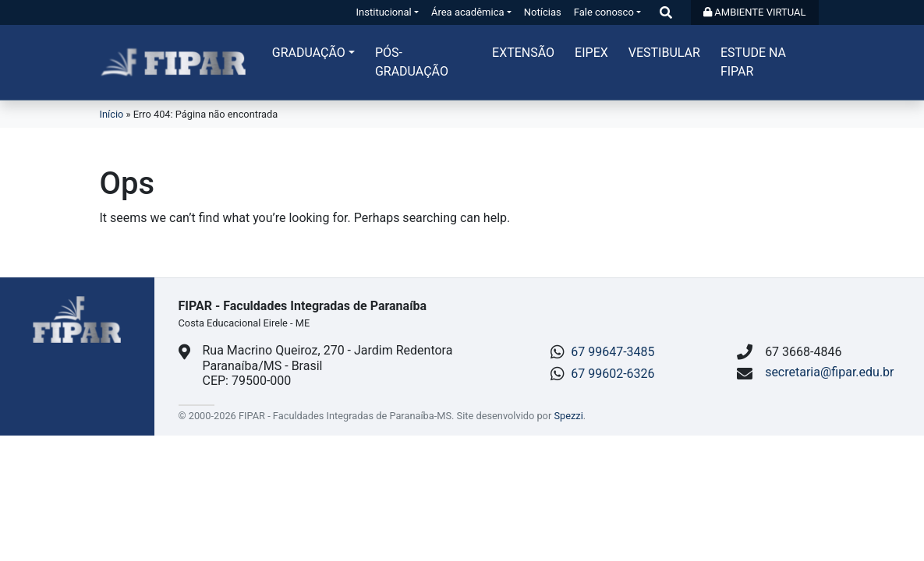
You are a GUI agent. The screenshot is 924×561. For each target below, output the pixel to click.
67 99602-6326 (612, 374)
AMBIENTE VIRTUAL (754, 12)
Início (112, 114)
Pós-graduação (412, 62)
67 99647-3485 (612, 352)
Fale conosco (604, 12)
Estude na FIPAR (753, 62)
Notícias (543, 12)
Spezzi (568, 416)
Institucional (384, 12)
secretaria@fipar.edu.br (829, 372)
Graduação (309, 53)
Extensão (523, 53)
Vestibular (664, 53)
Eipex (591, 53)
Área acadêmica (468, 12)
